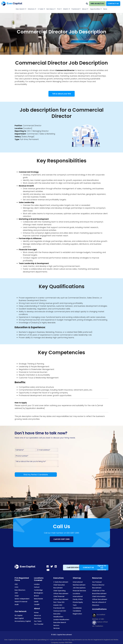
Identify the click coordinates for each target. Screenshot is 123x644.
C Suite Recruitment (61, 582)
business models (38, 197)
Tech (75, 605)
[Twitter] (52, 566)
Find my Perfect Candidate (36, 475)
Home (47, 47)
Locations (76, 594)
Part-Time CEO (59, 602)
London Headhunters (61, 620)
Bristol (36, 596)
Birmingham (39, 593)
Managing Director (61, 82)
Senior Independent (22, 599)
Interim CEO (58, 605)
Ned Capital (19, 618)
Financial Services (79, 591)
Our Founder (39, 624)
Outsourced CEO (60, 611)
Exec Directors (20, 590)
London (37, 584)
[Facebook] (48, 566)
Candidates (77, 608)
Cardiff (37, 604)
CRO (16, 593)
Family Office (78, 599)
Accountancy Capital (23, 621)
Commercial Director (32, 126)
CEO (16, 584)
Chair (17, 596)
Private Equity (78, 602)
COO (16, 587)
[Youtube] (48, 570)
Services (56, 628)
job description (25, 416)
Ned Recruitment (79, 585)
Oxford (37, 587)
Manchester (39, 599)
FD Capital (19, 615)
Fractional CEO (59, 608)
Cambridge (38, 590)
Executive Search (60, 622)
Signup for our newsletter (102, 567)
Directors (37, 618)
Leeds (36, 602)
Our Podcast (97, 582)
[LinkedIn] (56, 566)
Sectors (56, 625)
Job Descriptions (79, 588)
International (78, 582)
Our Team (38, 621)
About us (37, 615)
